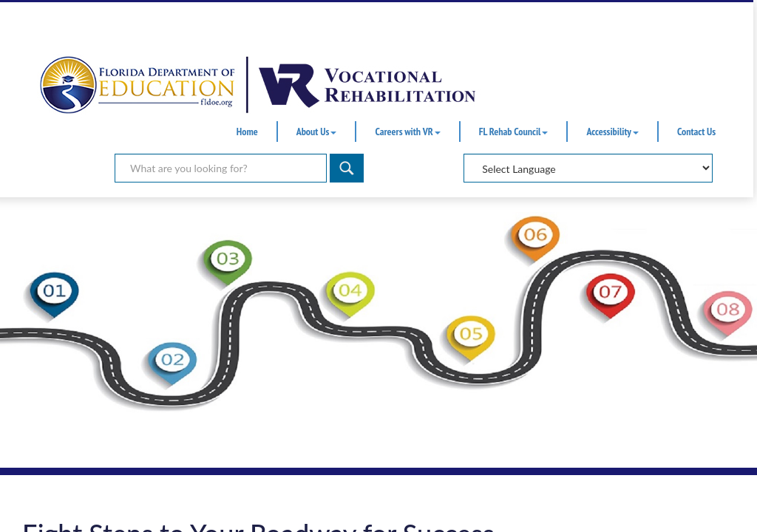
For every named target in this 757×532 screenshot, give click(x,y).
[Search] (347, 168)
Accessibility (612, 132)
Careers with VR (407, 132)
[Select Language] (588, 168)
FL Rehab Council (514, 132)
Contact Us (696, 132)
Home (247, 132)
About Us (317, 132)
